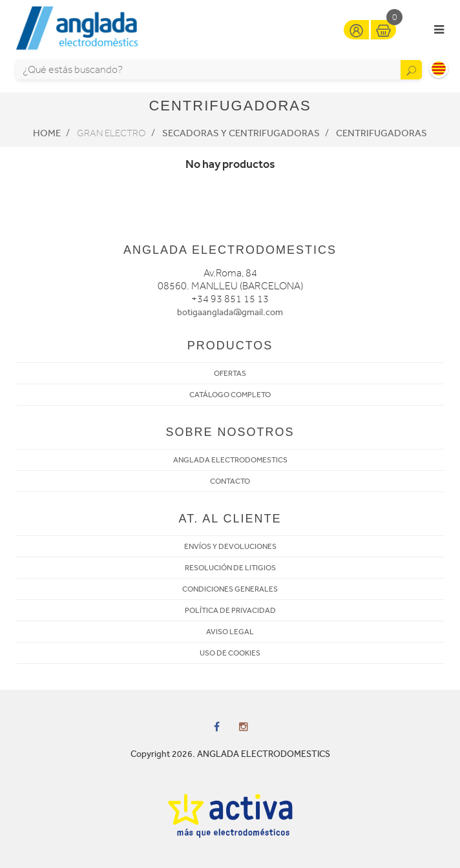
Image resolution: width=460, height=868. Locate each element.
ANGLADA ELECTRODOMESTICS (230, 460)
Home (47, 133)
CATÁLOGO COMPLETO (230, 395)
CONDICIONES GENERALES (230, 589)
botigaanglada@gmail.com (230, 312)
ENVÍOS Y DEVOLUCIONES (230, 546)
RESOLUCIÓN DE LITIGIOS (230, 568)
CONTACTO (230, 481)
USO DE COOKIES (230, 653)
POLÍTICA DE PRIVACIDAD (230, 610)
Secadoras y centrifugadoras (241, 133)
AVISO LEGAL (230, 632)
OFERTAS (230, 373)
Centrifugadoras (382, 133)
